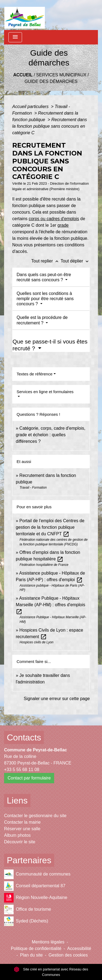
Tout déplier (75, 261)
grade (63, 225)
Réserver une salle (22, 829)
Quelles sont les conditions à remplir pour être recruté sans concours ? (45, 299)
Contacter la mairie (22, 822)
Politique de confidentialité (36, 948)
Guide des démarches (51, 81)
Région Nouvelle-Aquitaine (36, 898)
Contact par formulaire (29, 778)
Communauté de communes (37, 874)
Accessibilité (79, 948)
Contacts (24, 737)
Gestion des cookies (68, 955)
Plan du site (32, 955)
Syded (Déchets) (26, 921)
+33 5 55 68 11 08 (22, 770)
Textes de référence (35, 374)
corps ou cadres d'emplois (54, 219)
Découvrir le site (20, 842)
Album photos (17, 835)
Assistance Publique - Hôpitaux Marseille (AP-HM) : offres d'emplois (50, 605)
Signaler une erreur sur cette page (57, 699)
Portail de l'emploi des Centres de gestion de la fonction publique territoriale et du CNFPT (50, 527)
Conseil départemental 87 (35, 886)
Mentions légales (48, 942)
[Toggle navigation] (15, 37)
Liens (17, 800)
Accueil (23, 75)
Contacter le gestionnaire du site (35, 816)
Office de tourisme (28, 909)
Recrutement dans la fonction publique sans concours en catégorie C (50, 126)
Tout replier (46, 261)
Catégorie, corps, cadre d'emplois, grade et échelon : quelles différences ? (51, 435)
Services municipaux (61, 75)
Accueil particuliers (31, 107)
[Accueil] (25, 15)
